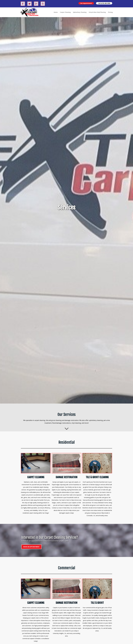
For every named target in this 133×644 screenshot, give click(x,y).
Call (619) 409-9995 (104, 3)
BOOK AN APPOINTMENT (31, 547)
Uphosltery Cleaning (80, 12)
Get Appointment (86, 3)
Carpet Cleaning (65, 12)
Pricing (110, 12)
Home (56, 12)
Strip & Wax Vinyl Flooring (97, 12)
